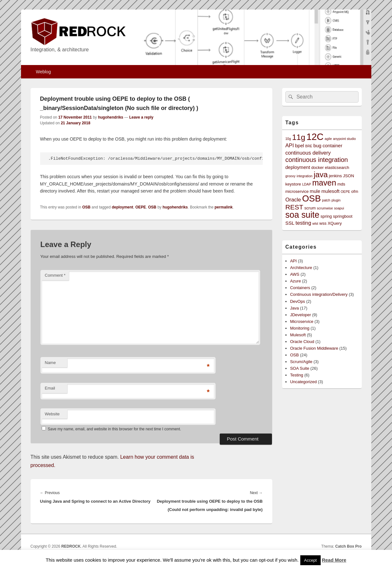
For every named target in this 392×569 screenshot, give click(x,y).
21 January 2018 (76, 123)
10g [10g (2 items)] (288, 139)
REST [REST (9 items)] (294, 207)
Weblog (43, 72)
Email (50, 388)
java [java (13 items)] (321, 175)
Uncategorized (303, 382)
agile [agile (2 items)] (328, 139)
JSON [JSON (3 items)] (349, 176)
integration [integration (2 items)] (305, 176)
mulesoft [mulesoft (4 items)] (330, 191)
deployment (122, 207)
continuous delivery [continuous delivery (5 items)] (308, 153)
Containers (300, 288)
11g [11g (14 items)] (299, 137)
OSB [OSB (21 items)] (312, 198)
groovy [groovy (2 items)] (290, 176)
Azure (296, 281)
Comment (55, 275)
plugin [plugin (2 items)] (336, 200)
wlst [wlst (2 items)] (315, 223)
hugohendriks (111, 117)
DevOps (298, 301)
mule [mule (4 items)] (315, 191)
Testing (297, 375)
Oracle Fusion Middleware (314, 348)
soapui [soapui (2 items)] (339, 208)
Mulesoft (298, 335)
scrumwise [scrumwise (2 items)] (325, 208)
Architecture (301, 268)
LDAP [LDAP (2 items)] (307, 184)
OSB (86, 207)
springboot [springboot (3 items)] (343, 216)
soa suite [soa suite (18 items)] (302, 215)
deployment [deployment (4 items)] (298, 167)
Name (50, 363)
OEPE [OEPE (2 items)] (346, 192)
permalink (224, 207)
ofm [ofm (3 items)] (355, 191)
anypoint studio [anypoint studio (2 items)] (345, 139)
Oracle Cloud (302, 342)
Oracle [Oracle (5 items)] (293, 200)
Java (294, 308)
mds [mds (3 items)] (341, 184)
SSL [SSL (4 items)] (290, 223)
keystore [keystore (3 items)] (293, 184)
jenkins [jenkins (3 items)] (335, 176)
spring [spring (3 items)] (326, 216)
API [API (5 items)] (290, 146)
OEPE (141, 207)
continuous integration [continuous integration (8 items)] (317, 160)
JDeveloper (301, 315)
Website (52, 414)
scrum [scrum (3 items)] (310, 208)
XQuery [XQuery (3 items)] (335, 223)
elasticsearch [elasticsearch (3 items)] (337, 168)
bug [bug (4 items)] (317, 146)
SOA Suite (300, 368)
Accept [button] (310, 560)
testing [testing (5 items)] (303, 223)
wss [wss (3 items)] (323, 223)
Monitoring (300, 328)
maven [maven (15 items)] (324, 183)
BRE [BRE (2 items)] (309, 146)
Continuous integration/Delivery (319, 294)
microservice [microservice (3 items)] (297, 191)
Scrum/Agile (301, 362)
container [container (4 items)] (332, 146)
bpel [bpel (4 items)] (299, 146)
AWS (295, 274)
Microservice (302, 321)
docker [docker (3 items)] (317, 168)
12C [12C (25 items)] (315, 137)
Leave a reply (141, 117)
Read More (334, 560)
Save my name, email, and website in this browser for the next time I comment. (114, 429)
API (293, 261)
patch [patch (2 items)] (326, 200)
